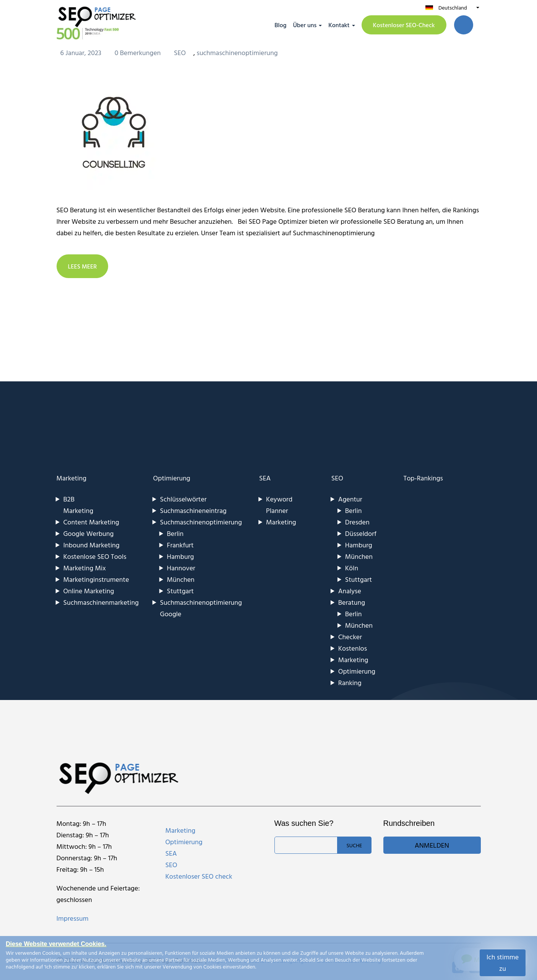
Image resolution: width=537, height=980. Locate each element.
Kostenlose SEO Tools (95, 556)
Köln (352, 568)
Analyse (350, 591)
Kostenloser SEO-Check (404, 25)
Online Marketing (89, 591)
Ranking (350, 683)
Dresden (357, 522)
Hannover (181, 568)
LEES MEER (83, 266)
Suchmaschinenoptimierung (201, 522)
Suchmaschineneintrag (193, 510)
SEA (265, 478)
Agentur (350, 499)
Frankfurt (180, 545)
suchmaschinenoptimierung (237, 53)
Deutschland (453, 7)
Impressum (73, 918)
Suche (354, 845)
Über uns (305, 25)
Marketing (72, 478)
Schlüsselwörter (183, 499)
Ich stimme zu (503, 963)
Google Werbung (89, 533)
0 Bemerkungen (139, 53)
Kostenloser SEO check (199, 876)
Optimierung (172, 478)
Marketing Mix (85, 568)
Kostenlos (353, 648)
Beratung (352, 602)
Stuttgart (180, 591)
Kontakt (339, 25)
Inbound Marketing (92, 545)
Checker (350, 637)
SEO (180, 53)
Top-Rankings (423, 478)
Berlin (175, 533)
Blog (280, 25)
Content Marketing (91, 522)
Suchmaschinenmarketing (101, 602)
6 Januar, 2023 (82, 53)
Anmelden (432, 845)
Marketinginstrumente (96, 579)
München (181, 579)
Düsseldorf (361, 533)
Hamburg (181, 556)
